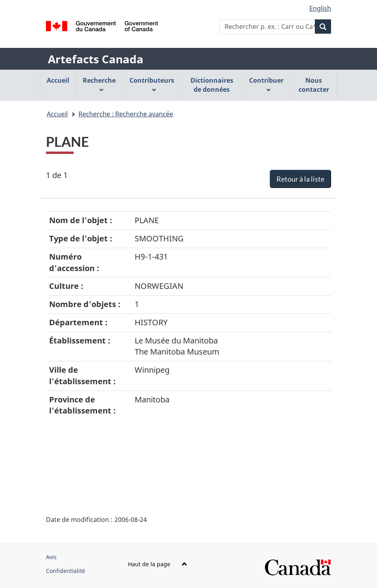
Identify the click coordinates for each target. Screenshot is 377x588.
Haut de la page (158, 564)
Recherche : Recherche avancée (126, 114)
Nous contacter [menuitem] (314, 85)
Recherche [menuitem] (99, 84)
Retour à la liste (300, 179)
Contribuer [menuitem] (266, 84)
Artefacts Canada (96, 59)
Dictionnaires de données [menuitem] (212, 85)
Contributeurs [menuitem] (152, 84)
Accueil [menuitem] (58, 80)
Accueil (57, 114)
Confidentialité (66, 571)
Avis (51, 557)
